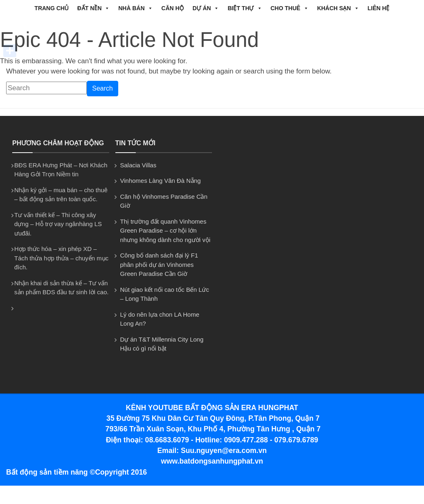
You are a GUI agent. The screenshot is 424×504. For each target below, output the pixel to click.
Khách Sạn (338, 8)
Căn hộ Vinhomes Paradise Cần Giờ (164, 201)
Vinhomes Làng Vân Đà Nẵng (161, 181)
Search (103, 88)
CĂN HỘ (173, 8)
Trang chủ (52, 8)
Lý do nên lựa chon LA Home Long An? (160, 319)
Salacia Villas (138, 165)
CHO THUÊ (290, 8)
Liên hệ (379, 8)
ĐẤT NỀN (93, 8)
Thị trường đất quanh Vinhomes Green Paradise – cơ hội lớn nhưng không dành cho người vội (165, 231)
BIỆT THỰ (245, 8)
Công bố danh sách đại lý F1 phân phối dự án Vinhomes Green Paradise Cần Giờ (159, 264)
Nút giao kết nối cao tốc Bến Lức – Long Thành (165, 294)
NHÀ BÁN (136, 8)
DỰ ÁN (206, 8)
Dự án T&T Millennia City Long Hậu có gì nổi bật (162, 344)
